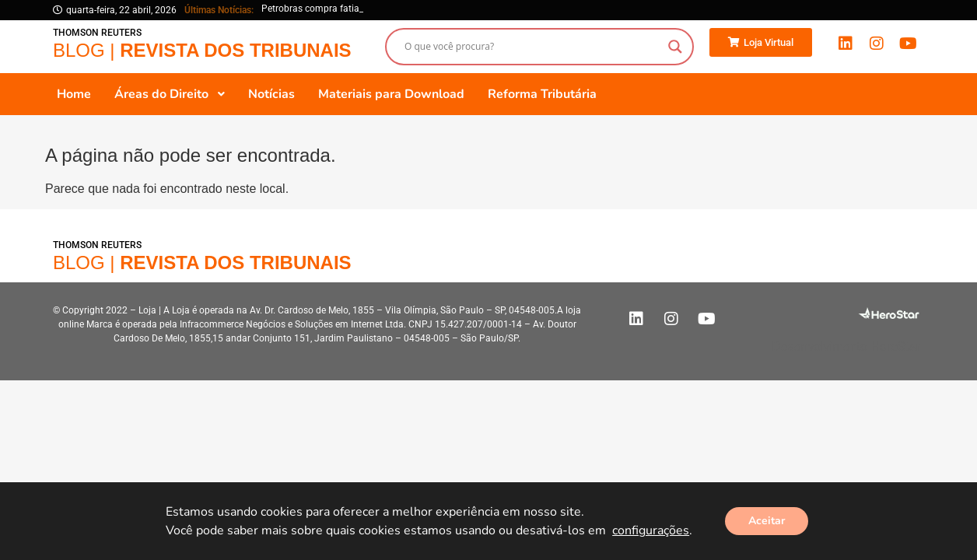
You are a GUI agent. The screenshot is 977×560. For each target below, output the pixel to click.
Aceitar (767, 521)
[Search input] (532, 47)
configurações (651, 530)
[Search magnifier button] (675, 47)
